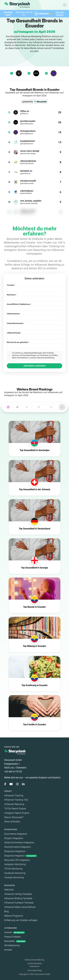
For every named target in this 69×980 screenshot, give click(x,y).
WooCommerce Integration (18, 847)
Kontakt (8, 950)
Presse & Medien (13, 937)
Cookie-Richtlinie (34, 963)
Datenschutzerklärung (34, 960)
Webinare (9, 890)
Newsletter (15, 941)
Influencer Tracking (14, 796)
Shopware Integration (15, 851)
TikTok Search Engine (15, 809)
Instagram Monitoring (15, 864)
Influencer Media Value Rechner (20, 907)
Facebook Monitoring (15, 873)
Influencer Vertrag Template (18, 894)
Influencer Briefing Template (18, 898)
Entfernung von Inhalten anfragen (21, 920)
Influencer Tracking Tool (16, 800)
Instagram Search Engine (17, 813)
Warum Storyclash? (14, 817)
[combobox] (22, 407)
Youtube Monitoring (14, 877)
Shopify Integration (14, 838)
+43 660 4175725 (13, 772)
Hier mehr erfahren (60, 14)
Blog (7, 911)
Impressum (34, 966)
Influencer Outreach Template (19, 903)
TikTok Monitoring (13, 869)
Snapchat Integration (21, 856)
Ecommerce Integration (16, 834)
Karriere (15, 932)
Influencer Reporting (14, 804)
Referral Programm (14, 916)
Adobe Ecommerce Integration (19, 843)
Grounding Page (35, 970)
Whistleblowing (12, 945)
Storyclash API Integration (17, 860)
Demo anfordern (12, 822)
